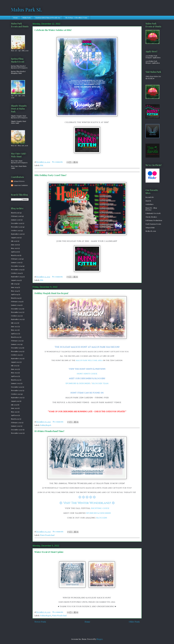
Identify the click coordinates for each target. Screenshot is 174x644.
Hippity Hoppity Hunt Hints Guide (19, 122)
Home (16, 18)
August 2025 (15, 238)
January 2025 (16, 262)
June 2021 (14, 408)
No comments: (58, 162)
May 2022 (14, 373)
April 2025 (14, 252)
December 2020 (17, 430)
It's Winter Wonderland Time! (49, 431)
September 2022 (17, 358)
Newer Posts (40, 622)
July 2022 (14, 366)
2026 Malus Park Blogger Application (153, 62)
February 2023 (16, 341)
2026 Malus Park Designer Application (153, 57)
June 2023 (14, 326)
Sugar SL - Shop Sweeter (151, 209)
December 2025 (17, 223)
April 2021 (14, 415)
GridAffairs (150, 204)
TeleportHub (150, 228)
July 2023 (14, 323)
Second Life (150, 197)
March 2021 (15, 419)
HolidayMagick (46, 425)
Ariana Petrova (19, 181)
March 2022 (15, 380)
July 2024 (14, 284)
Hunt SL (148, 201)
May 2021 (14, 412)
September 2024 (17, 277)
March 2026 (15, 213)
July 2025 (14, 241)
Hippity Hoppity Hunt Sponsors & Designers (19, 117)
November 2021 (17, 390)
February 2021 (16, 422)
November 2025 (17, 227)
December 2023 (17, 309)
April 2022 (14, 376)
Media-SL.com (151, 231)
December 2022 (17, 348)
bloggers (102, 518)
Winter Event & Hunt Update (49, 552)
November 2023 (17, 312)
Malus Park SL (26, 9)
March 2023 (15, 337)
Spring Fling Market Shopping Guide (18, 72)
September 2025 (17, 234)
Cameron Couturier (21, 185)
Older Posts (134, 622)
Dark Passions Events (153, 224)
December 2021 (17, 387)
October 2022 (16, 355)
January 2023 (16, 344)
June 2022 (14, 369)
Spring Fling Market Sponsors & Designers (19, 67)
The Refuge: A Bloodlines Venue (76, 18)
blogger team (100, 383)
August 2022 (15, 362)
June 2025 (14, 245)
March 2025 (15, 255)
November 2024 (17, 269)
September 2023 (17, 319)
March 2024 (15, 298)
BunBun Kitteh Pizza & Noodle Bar (48, 18)
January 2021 (16, 426)
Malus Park (27, 18)
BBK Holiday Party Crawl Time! (50, 175)
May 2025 (14, 248)
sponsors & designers (78, 383)
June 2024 (14, 287)
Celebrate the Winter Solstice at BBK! (53, 30)
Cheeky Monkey (151, 217)
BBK (42, 165)
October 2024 (16, 273)
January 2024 (16, 305)
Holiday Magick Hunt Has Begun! (51, 293)
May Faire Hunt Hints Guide (19, 167)
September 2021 (17, 397)
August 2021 (15, 401)
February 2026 (16, 216)
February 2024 (16, 301)
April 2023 (14, 334)
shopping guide (100, 508)
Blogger (100, 639)
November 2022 (17, 351)
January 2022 (16, 383)
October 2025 (16, 230)
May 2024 (14, 291)
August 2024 (15, 280)
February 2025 (16, 259)
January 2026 (16, 220)
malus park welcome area (89, 360)
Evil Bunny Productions (154, 220)
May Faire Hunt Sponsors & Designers (19, 162)
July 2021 (14, 405)
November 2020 (17, 433)
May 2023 (14, 330)
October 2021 (16, 394)
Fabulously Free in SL (153, 213)
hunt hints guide (87, 374)
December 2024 (17, 266)
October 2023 (16, 316)
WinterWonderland (47, 535)
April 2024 (15, 294)
